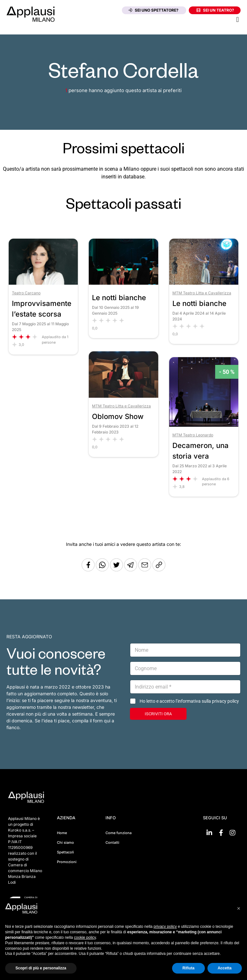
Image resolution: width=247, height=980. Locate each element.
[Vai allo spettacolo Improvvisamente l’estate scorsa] (43, 283)
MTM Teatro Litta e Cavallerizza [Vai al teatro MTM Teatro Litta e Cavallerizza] (202, 293)
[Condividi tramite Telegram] (131, 570)
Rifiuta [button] (188, 968)
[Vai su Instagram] (233, 833)
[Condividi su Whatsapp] (103, 570)
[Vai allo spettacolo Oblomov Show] (123, 396)
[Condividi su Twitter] (117, 570)
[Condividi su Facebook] (88, 570)
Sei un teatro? (215, 10)
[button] (238, 19)
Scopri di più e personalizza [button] (41, 968)
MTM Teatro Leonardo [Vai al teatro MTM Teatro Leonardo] (193, 435)
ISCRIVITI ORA (158, 714)
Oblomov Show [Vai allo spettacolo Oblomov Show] (118, 416)
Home (62, 833)
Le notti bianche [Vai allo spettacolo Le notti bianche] (119, 298)
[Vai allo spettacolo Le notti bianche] (123, 283)
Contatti (112, 842)
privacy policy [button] (165, 927)
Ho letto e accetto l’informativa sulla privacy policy (189, 701)
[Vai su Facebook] (221, 833)
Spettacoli (65, 852)
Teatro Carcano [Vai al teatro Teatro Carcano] (26, 293)
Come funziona (119, 833)
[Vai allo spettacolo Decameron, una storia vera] (204, 425)
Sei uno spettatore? (153, 10)
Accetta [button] (225, 968)
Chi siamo (65, 842)
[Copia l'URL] (145, 570)
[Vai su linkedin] (209, 833)
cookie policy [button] (85, 937)
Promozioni (67, 862)
